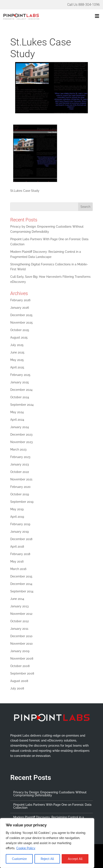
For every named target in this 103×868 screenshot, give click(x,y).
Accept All (75, 859)
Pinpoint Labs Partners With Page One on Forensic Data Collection (52, 806)
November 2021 (21, 479)
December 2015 (21, 576)
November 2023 (22, 442)
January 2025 (20, 382)
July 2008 (17, 688)
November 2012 (21, 614)
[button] (77, 17)
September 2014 (22, 591)
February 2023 (20, 457)
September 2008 (22, 673)
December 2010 (21, 636)
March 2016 (18, 569)
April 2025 (17, 367)
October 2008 (20, 666)
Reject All (47, 859)
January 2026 (20, 308)
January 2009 (20, 651)
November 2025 (22, 323)
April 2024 (17, 420)
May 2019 (17, 509)
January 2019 (19, 532)
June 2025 (17, 352)
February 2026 (20, 300)
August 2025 (19, 337)
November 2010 (22, 644)
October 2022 (20, 472)
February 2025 (20, 375)
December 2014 (21, 584)
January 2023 (20, 464)
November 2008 (22, 659)
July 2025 (17, 345)
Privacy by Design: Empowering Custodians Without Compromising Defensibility (50, 794)
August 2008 (19, 681)
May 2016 (17, 561)
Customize (19, 859)
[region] (47, 843)
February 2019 (20, 524)
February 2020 (20, 487)
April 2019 (17, 517)
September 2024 (22, 405)
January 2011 (19, 629)
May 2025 (17, 360)
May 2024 (17, 412)
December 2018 (21, 539)
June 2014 (17, 599)
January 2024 (20, 427)
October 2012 (19, 621)
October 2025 (20, 330)
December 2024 (21, 390)
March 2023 (18, 449)
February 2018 (20, 554)
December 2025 (21, 315)
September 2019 (22, 502)
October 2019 (20, 494)
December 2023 (21, 435)
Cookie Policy (26, 848)
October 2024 (20, 397)
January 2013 (19, 606)
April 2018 (17, 547)
